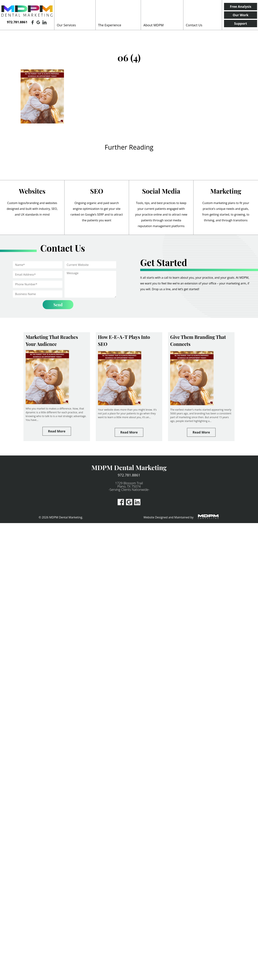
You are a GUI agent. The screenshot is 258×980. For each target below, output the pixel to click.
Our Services (66, 25)
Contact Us (194, 25)
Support (241, 23)
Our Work (241, 15)
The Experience (110, 25)
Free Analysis (240, 6)
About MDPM (154, 25)
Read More (57, 431)
